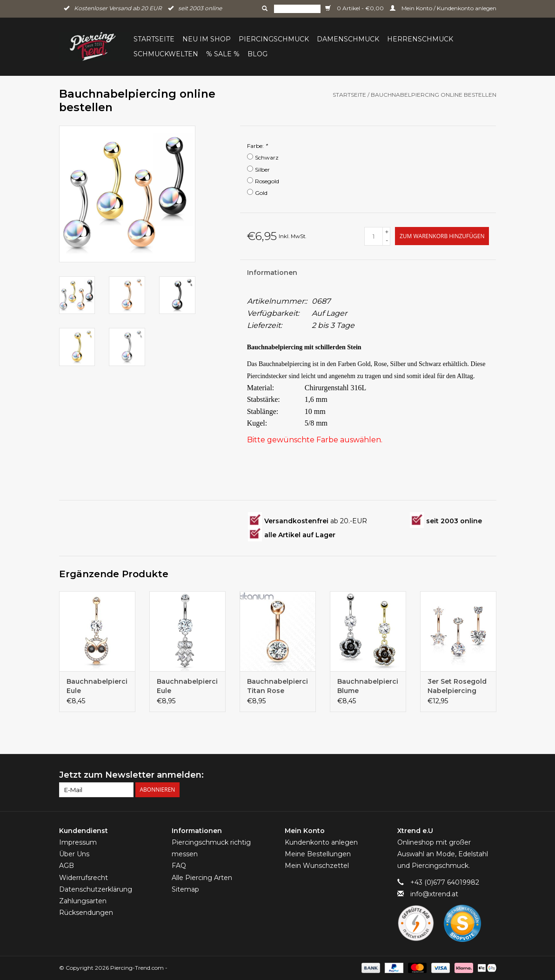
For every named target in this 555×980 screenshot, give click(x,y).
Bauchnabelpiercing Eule (97, 686)
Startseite (154, 39)
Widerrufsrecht (84, 878)
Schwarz (267, 157)
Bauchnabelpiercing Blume (368, 686)
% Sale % (223, 54)
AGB (67, 866)
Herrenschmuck (420, 39)
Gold (261, 193)
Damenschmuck (348, 39)
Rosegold (267, 181)
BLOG (257, 54)
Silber (262, 170)
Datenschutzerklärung (96, 889)
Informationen (272, 273)
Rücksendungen (86, 913)
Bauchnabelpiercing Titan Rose (278, 686)
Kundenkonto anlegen (321, 842)
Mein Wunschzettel (317, 866)
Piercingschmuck (274, 39)
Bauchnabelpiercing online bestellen (434, 95)
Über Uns (74, 854)
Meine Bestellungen (318, 854)
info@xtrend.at (434, 894)
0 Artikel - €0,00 (355, 8)
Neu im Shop (207, 39)
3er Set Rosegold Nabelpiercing (457, 686)
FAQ (179, 866)
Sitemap (185, 889)
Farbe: (257, 146)
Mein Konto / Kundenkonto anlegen (443, 8)
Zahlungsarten (83, 901)
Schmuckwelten (166, 54)
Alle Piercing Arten (202, 878)
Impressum (78, 842)
